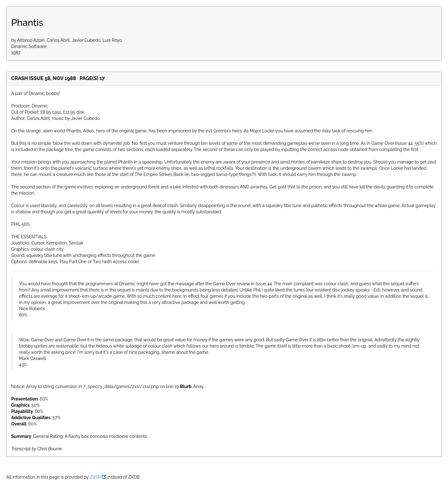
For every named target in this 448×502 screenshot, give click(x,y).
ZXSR (98, 477)
